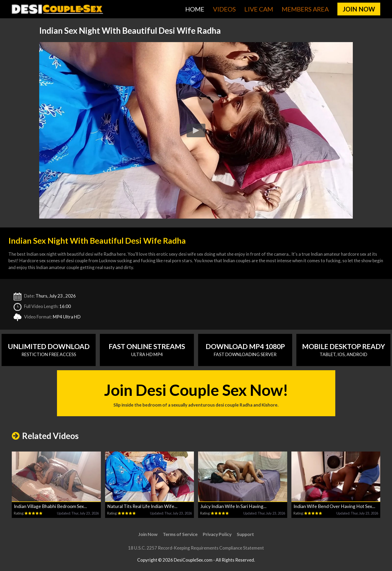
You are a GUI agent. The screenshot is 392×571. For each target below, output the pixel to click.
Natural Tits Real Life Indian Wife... (142, 506)
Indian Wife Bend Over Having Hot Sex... (334, 506)
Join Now (148, 534)
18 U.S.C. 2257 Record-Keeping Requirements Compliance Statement (196, 548)
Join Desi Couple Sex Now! (196, 394)
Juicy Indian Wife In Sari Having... (233, 506)
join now (359, 9)
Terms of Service (180, 534)
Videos (224, 9)
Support (245, 534)
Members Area (305, 9)
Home (195, 9)
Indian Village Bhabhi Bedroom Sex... (50, 506)
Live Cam (259, 9)
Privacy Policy (217, 534)
